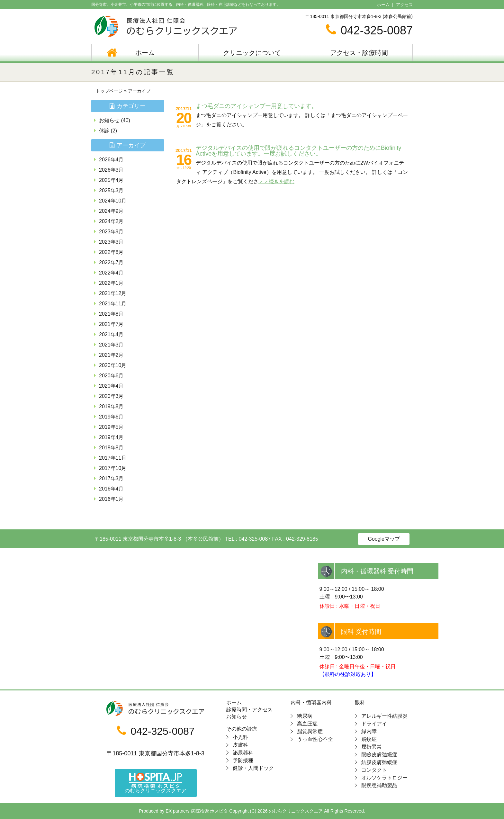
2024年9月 (111, 211)
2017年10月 (113, 468)
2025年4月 (111, 180)
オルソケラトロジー (384, 778)
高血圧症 (307, 724)
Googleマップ (384, 539)
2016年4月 (111, 489)
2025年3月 (111, 190)
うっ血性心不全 (315, 739)
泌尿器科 (243, 753)
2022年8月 (111, 252)
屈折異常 (372, 747)
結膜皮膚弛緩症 (379, 762)
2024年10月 (113, 201)
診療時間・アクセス (249, 710)
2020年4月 (111, 386)
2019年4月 (111, 437)
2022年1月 (111, 283)
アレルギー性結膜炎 (384, 716)
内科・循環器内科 (311, 703)
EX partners (177, 811)
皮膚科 (240, 745)
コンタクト (374, 770)
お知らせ (109, 120)
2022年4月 (111, 273)
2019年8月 (111, 406)
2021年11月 (113, 304)
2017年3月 (111, 478)
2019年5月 (111, 427)
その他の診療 (242, 729)
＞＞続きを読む (276, 181)
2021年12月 (113, 293)
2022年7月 (111, 262)
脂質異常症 (310, 731)
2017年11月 (113, 458)
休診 (104, 131)
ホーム (383, 5)
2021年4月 (111, 334)
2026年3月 (111, 170)
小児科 (240, 737)
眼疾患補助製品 (379, 785)
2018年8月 (111, 448)
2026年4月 (111, 160)
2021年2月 (111, 355)
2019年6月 (111, 417)
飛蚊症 (369, 739)
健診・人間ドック (253, 768)
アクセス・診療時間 (359, 53)
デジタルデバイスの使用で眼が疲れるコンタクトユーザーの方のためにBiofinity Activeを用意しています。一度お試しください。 (298, 151)
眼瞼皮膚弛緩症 (379, 755)
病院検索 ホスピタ (210, 811)
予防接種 (243, 760)
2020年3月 (111, 396)
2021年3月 (111, 345)
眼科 (360, 703)
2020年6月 (111, 376)
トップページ (109, 91)
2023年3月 (111, 242)
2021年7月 (111, 324)
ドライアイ (374, 724)
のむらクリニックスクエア (156, 783)
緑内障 (369, 731)
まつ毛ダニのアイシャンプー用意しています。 (256, 106)
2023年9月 (111, 232)
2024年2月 (111, 221)
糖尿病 (305, 716)
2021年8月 (111, 314)
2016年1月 (111, 499)
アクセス (404, 5)
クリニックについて (252, 53)
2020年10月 (113, 365)
